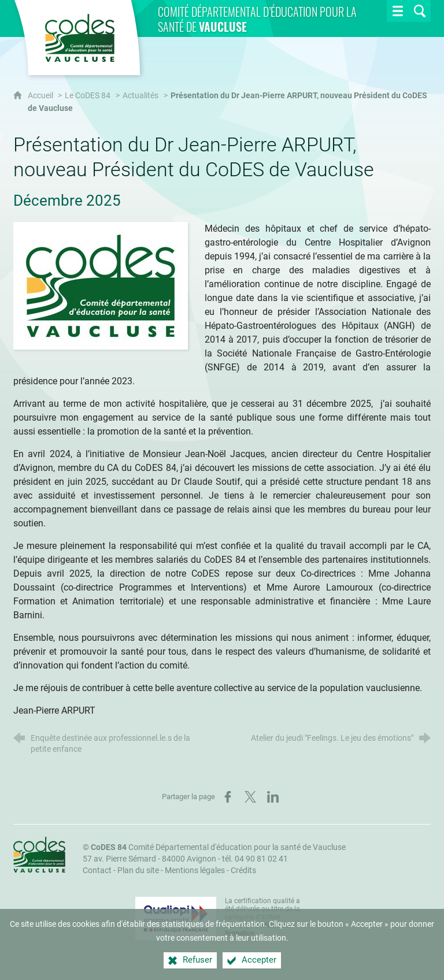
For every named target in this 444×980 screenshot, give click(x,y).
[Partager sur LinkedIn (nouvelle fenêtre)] (273, 797)
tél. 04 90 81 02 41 (255, 859)
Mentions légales (195, 871)
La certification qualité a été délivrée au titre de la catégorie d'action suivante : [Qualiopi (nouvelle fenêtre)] (262, 917)
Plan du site (138, 871)
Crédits (243, 871)
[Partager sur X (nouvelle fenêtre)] (250, 797)
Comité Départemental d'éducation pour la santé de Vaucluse (218, 847)
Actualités (140, 96)
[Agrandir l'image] (101, 285)
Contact (97, 871)
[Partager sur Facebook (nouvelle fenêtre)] (228, 797)
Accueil (41, 96)
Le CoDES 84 (88, 96)
